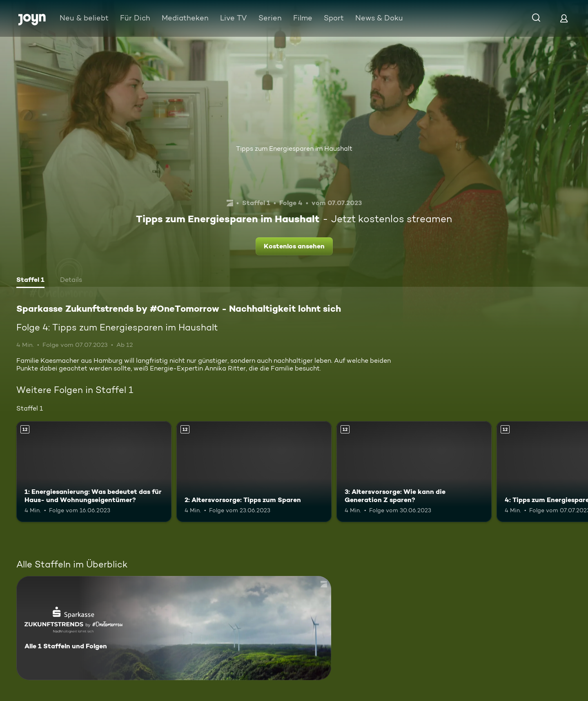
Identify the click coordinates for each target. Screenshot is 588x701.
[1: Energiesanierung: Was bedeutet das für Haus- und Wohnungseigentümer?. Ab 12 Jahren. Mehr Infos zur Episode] (94, 472)
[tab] (30, 281)
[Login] (564, 18)
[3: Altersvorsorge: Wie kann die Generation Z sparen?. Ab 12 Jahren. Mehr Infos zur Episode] (414, 472)
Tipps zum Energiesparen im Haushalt (294, 148)
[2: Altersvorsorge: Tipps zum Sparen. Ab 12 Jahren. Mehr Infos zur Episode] (254, 472)
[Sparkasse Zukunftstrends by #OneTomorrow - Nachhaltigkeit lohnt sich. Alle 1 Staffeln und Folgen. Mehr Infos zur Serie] (174, 628)
